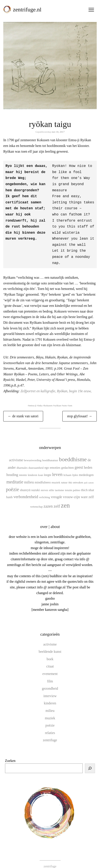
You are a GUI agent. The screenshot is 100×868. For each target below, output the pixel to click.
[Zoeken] (90, 761)
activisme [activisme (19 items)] (16, 453)
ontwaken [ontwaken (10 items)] (78, 475)
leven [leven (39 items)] (57, 467)
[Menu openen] (91, 10)
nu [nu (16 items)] (70, 475)
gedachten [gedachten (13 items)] (68, 460)
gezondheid (50, 681)
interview (50, 688)
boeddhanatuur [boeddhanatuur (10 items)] (50, 453)
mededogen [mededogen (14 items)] (86, 467)
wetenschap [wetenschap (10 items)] (36, 499)
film (50, 674)
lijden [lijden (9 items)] (75, 468)
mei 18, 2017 (58, 132)
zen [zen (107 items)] (65, 498)
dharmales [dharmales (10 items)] (22, 460)
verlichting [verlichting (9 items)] (44, 490)
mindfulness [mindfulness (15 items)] (43, 475)
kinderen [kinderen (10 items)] (32, 468)
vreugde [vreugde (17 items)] (56, 489)
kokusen (48, 398)
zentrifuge (50, 733)
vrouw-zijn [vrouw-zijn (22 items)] (72, 489)
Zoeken (10, 753)
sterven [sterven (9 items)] (44, 483)
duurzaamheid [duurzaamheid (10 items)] (36, 460)
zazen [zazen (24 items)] (48, 499)
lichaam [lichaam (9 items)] (67, 468)
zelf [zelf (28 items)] (57, 499)
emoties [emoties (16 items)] (55, 460)
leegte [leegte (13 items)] (48, 467)
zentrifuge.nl (27, 10)
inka (40, 398)
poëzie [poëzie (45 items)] (12, 482)
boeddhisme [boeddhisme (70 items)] (73, 452)
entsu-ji (33, 398)
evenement (50, 666)
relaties (50, 725)
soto (65, 398)
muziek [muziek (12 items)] (56, 475)
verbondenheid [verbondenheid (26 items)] (26, 489)
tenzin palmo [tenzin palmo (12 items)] (73, 483)
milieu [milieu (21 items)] (29, 475)
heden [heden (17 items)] (88, 460)
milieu (50, 703)
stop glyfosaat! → (80, 409)
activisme (50, 637)
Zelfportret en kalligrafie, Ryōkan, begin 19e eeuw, (56, 384)
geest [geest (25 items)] (79, 460)
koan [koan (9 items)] (40, 468)
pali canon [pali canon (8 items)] (89, 475)
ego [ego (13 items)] (47, 460)
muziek (50, 711)
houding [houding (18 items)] (12, 467)
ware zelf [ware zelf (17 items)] (87, 489)
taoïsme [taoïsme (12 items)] (60, 483)
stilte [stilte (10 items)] (51, 483)
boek (50, 652)
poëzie (50, 718)
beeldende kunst (50, 644)
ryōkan (58, 398)
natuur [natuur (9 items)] (64, 475)
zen (70, 398)
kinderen (50, 696)
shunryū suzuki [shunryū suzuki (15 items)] (30, 483)
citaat (50, 659)
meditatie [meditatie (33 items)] (15, 474)
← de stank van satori (23, 409)
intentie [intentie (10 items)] (23, 468)
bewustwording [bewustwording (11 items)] (33, 453)
